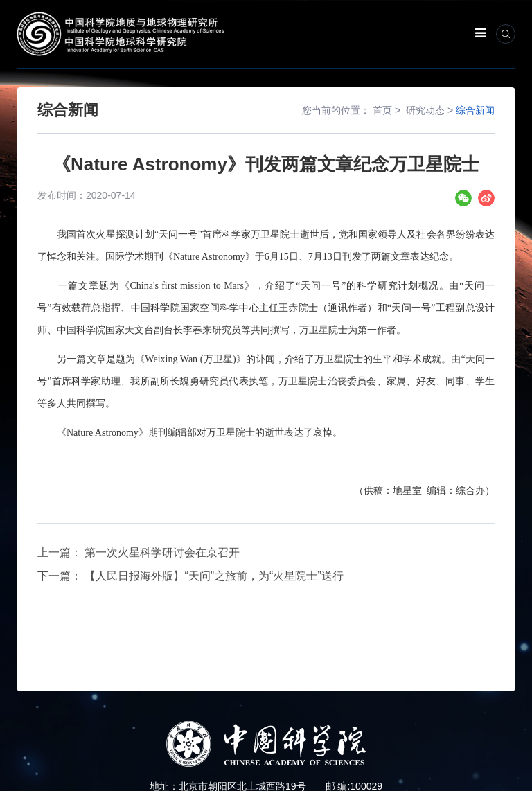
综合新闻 (475, 110)
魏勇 (189, 381)
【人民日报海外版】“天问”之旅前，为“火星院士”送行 (214, 576)
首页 (382, 110)
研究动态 (425, 110)
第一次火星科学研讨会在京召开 (162, 552)
